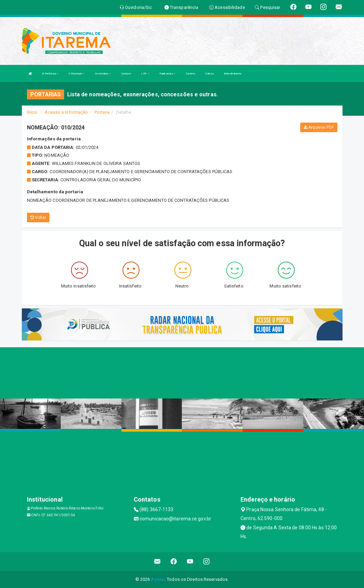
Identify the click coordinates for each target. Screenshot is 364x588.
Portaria (102, 112)
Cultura (209, 74)
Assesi (158, 579)
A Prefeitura (50, 74)
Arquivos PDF (319, 127)
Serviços (126, 74)
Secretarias (103, 74)
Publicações (167, 74)
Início (32, 112)
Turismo (190, 74)
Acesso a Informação (66, 112)
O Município (77, 74)
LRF (145, 74)
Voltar (38, 218)
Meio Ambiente (233, 74)
